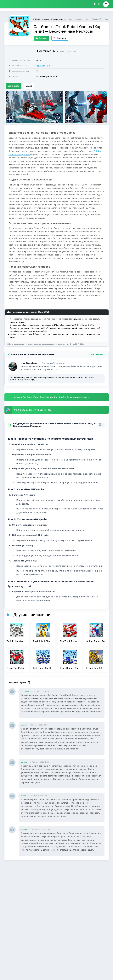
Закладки (60, 38)
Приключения (43, 66)
